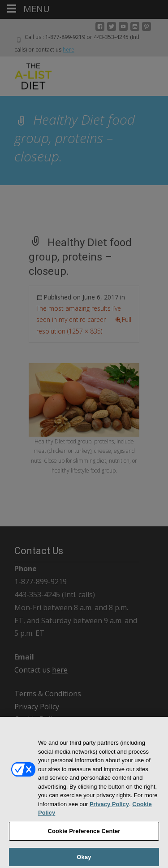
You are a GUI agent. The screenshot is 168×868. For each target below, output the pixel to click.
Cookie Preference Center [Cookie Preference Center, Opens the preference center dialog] (84, 834)
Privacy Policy (109, 807)
